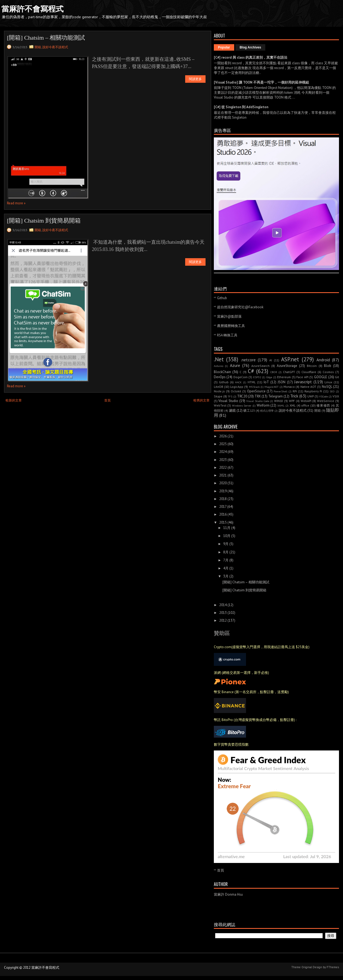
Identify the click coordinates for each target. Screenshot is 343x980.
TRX (258, 396)
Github (222, 298)
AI (271, 360)
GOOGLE (321, 377)
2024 (223, 452)
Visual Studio (228, 401)
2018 (223, 499)
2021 (223, 475)
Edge (269, 377)
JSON (282, 382)
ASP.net (290, 359)
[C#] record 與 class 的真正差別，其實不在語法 (251, 57)
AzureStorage (287, 366)
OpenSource (256, 391)
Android (323, 360)
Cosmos (328, 372)
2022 (223, 468)
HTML (252, 382)
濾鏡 (232, 410)
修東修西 (323, 405)
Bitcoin (312, 366)
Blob (328, 366)
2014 (223, 605)
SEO (332, 391)
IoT (266, 382)
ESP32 (257, 377)
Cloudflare (309, 372)
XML (293, 405)
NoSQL (327, 387)
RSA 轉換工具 (227, 335)
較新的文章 (14, 400)
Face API (302, 377)
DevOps (220, 377)
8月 (226, 552)
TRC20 (242, 396)
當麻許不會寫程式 (32, 9)
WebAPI (306, 401)
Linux (328, 382)
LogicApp (237, 387)
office (305, 405)
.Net (219, 359)
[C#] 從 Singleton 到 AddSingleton (241, 107)
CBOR (274, 372)
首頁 (107, 400)
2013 (223, 613)
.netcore (248, 360)
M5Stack (254, 387)
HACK (238, 382)
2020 (223, 483)
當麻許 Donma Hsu (228, 894)
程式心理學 (267, 411)
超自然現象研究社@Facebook (240, 307)
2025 (223, 444)
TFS (230, 396)
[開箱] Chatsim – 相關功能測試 (46, 38)
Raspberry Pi (313, 391)
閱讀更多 (195, 79)
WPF (292, 401)
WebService (326, 401)
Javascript (303, 382)
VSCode (323, 396)
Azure (235, 365)
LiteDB (219, 387)
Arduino (219, 366)
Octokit (236, 391)
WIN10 (279, 401)
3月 (226, 576)
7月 (226, 560)
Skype (218, 396)
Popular (224, 47)
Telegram (275, 396)
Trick (294, 396)
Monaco (289, 387)
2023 (223, 460)
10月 (227, 536)
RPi (295, 391)
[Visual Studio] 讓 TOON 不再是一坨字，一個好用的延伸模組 (261, 82)
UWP (311, 396)
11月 (227, 528)
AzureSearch (260, 366)
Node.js (219, 391)
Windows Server (242, 405)
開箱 (38, 47)
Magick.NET (271, 387)
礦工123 (249, 410)
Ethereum (284, 377)
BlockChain (222, 372)
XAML (281, 405)
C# (251, 371)
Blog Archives (250, 47)
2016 (223, 514)
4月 (226, 568)
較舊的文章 (202, 400)
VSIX (336, 396)
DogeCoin (241, 377)
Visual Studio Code (258, 401)
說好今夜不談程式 (55, 47)
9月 (226, 544)
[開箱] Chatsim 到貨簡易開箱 (44, 221)
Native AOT (308, 387)
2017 (223, 507)
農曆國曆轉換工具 (231, 326)
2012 (223, 620)
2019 (223, 491)
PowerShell (280, 391)
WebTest (220, 405)
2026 (223, 436)
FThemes (333, 967)
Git (337, 377)
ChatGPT (289, 372)
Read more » (16, 203)
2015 (223, 522)
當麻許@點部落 (229, 316)
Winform (263, 405)
